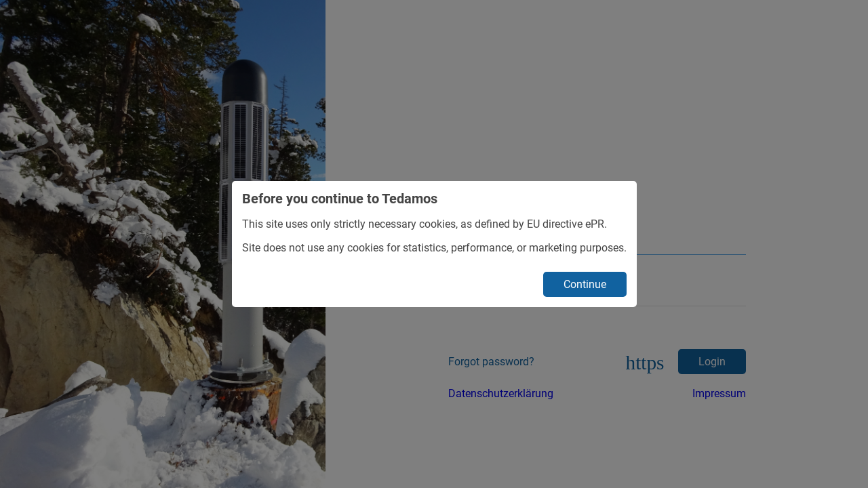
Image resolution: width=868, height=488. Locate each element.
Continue (585, 284)
